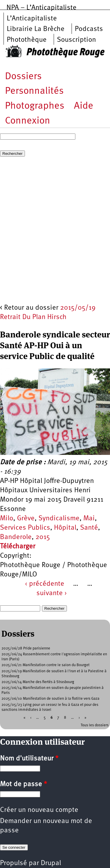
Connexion (28, 121)
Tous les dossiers (95, 725)
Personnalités (34, 91)
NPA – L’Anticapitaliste (42, 8)
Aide (84, 106)
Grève (26, 519)
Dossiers (23, 77)
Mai (89, 519)
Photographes (35, 106)
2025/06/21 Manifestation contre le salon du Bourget (45, 665)
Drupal (51, 863)
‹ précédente (45, 584)
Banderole (16, 537)
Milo (7, 519)
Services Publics (25, 528)
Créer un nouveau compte (39, 810)
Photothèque (27, 40)
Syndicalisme (59, 519)
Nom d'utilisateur (29, 759)
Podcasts (89, 29)
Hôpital (65, 528)
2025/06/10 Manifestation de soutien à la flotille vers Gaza (50, 699)
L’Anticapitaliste (32, 19)
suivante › (52, 593)
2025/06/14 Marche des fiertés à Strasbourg (38, 682)
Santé (89, 528)
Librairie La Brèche (36, 29)
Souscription (76, 40)
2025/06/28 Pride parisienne (26, 648)
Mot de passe (23, 784)
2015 (43, 537)
